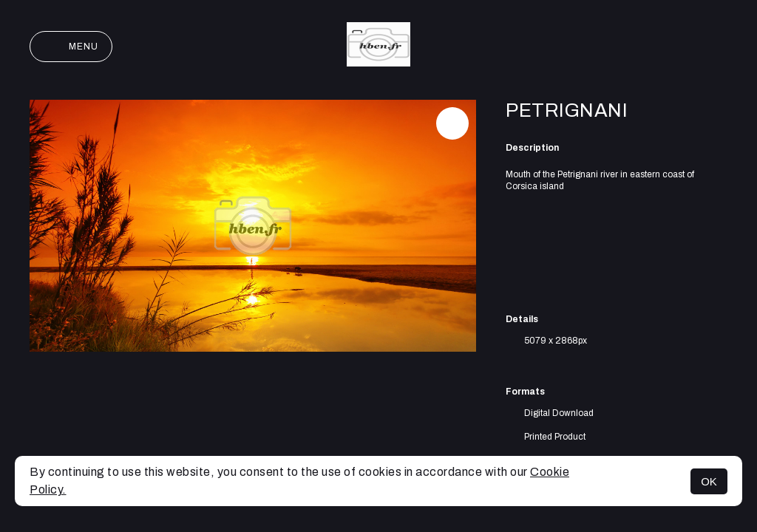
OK (709, 481)
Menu (71, 47)
